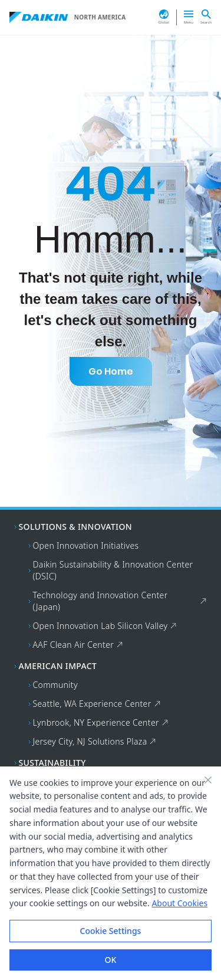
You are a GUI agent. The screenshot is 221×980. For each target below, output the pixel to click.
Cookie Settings (111, 931)
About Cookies (179, 903)
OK (111, 960)
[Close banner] (208, 780)
